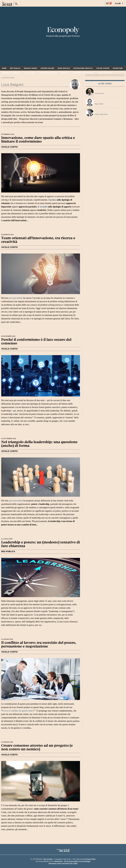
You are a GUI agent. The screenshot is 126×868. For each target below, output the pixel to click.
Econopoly (63, 30)
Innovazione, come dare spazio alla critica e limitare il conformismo (38, 140)
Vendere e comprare (11, 73)
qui (48, 400)
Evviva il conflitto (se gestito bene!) (18, 711)
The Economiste (104, 73)
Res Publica (15, 68)
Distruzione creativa (83, 68)
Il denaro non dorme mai (83, 73)
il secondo (43, 207)
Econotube (118, 68)
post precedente (16, 298)
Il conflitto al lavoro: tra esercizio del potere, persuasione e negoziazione (39, 644)
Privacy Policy (91, 859)
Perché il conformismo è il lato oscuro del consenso (36, 341)
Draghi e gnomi (30, 68)
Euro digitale (64, 68)
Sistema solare (47, 68)
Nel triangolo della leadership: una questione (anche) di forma (39, 444)
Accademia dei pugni (48, 73)
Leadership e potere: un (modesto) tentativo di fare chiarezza (41, 544)
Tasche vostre (103, 68)
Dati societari (48, 859)
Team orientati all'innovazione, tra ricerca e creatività (38, 240)
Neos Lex (65, 73)
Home (4, 68)
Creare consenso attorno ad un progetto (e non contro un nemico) (37, 747)
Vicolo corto (30, 73)
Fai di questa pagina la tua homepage (77, 861)
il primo (52, 200)
